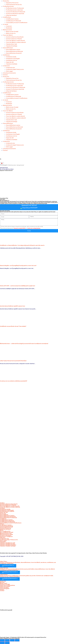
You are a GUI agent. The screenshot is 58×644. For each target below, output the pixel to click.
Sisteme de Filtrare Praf (6, 527)
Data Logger (9, 71)
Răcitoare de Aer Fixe (6, 533)
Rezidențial (9, 28)
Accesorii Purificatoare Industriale (15, 14)
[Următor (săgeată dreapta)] (7, 643)
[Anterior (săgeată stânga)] (2, 643)
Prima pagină (4, 165)
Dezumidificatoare (8, 48)
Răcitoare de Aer (8, 30)
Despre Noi (3, 581)
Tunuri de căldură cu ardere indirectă (16, 42)
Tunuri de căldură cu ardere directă (15, 41)
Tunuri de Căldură (8, 35)
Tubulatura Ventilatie (12, 64)
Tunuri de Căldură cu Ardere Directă (10, 506)
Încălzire (2, 503)
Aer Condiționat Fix (5, 531)
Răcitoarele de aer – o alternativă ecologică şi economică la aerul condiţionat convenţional (24, 343)
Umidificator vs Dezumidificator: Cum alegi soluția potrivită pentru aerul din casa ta (22, 245)
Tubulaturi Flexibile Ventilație (8, 546)
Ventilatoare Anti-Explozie (7, 511)
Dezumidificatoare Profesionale (8, 518)
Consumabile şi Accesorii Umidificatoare (17, 23)
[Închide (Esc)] (17, 640)
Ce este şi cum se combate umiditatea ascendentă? (14, 381)
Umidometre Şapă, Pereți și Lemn (15, 69)
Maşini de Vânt (4, 512)
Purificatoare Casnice (6, 525)
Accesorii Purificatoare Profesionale (16, 12)
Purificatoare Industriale (6, 526)
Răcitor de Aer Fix (11, 33)
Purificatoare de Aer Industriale (14, 10)
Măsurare (3, 538)
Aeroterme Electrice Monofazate (15, 37)
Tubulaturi (3, 542)
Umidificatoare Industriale (7, 521)
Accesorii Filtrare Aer (6, 528)
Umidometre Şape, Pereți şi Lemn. (9, 540)
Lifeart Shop (3, 561)
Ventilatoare (6, 55)
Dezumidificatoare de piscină (14, 53)
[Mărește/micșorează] (2, 640)
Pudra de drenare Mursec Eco (14, 5)
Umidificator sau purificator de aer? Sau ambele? (13, 326)
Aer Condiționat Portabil (7, 532)
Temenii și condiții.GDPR (19, 228)
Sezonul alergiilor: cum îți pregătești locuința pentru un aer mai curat (18, 265)
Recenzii (2, 582)
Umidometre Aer (10, 68)
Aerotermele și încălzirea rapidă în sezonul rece (12, 306)
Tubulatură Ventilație (12, 46)
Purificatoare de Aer (8, 6)
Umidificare (3, 519)
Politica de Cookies (5, 586)
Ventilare (2, 508)
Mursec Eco (6, 1)
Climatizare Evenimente (9, 73)
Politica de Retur (4, 587)
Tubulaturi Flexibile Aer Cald (7, 543)
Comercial (9, 26)
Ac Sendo (6, 24)
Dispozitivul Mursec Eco (12, 3)
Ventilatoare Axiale (11, 57)
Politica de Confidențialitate (7, 585)
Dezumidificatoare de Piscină (8, 517)
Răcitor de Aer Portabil (12, 32)
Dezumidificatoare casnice (13, 50)
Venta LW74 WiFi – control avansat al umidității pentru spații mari (18, 286)
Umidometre (6, 66)
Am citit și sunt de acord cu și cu (21, 228)
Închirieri (5, 75)
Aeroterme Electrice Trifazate (14, 39)
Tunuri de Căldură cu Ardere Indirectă (10, 507)
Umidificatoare (7, 17)
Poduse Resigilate (5, 588)
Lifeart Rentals (4, 568)
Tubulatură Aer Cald (11, 44)
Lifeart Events (4, 575)
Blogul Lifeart (4, 583)
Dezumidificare (4, 514)
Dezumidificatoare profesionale (14, 51)
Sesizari (2, 590)
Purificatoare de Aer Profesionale (15, 8)
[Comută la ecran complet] (7, 640)
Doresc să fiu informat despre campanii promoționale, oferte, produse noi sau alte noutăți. (22, 226)
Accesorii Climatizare (6, 535)
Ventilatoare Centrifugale (13, 59)
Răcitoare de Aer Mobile (6, 534)
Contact (2, 591)
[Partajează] (12, 640)
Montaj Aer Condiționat (6, 536)
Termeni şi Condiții (5, 584)
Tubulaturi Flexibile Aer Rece (8, 544)
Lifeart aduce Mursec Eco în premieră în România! (13, 361)
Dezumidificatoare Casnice (7, 515)
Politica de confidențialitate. (34, 228)
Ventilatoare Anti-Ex (12, 60)
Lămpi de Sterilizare (11, 15)
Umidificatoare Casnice (12, 19)
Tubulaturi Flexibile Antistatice (8, 545)
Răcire (2, 530)
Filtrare (2, 524)
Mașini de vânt (10, 62)
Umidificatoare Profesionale (14, 21)
